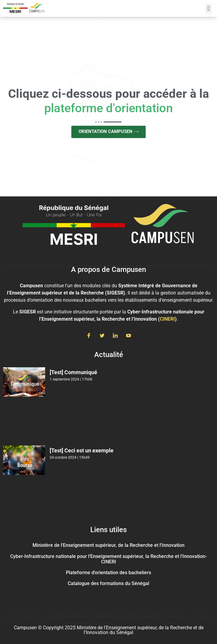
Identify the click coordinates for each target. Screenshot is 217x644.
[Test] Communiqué (73, 372)
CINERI (167, 319)
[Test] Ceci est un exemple (82, 450)
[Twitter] (102, 336)
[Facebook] (89, 336)
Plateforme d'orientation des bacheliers (108, 573)
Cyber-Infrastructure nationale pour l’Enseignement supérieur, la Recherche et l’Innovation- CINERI (108, 559)
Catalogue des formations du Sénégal (108, 583)
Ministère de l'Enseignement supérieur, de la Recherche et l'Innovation (108, 545)
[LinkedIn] (115, 336)
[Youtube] (129, 336)
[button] (208, 9)
